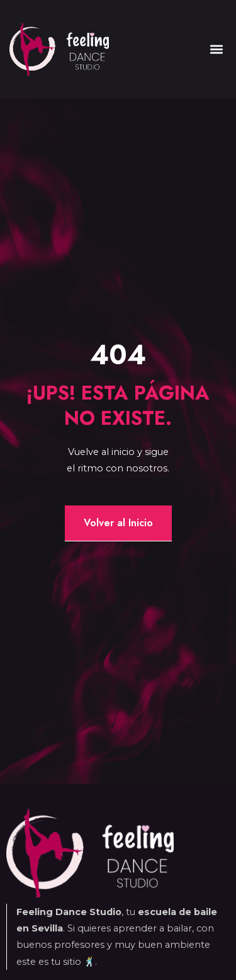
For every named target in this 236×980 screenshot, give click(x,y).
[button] (216, 49)
